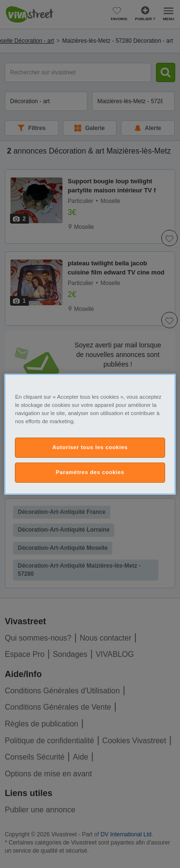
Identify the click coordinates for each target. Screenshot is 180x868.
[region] (90, 434)
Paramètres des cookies (90, 472)
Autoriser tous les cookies (90, 447)
